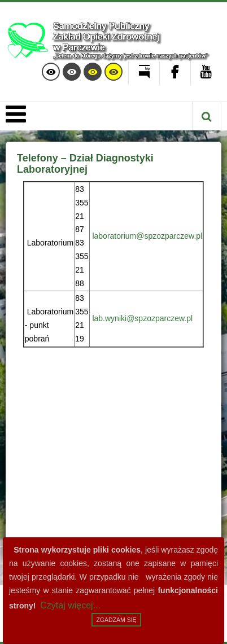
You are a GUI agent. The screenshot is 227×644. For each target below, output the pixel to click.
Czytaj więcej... (70, 605)
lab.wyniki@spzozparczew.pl (142, 318)
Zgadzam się (116, 620)
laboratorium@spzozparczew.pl (147, 236)
